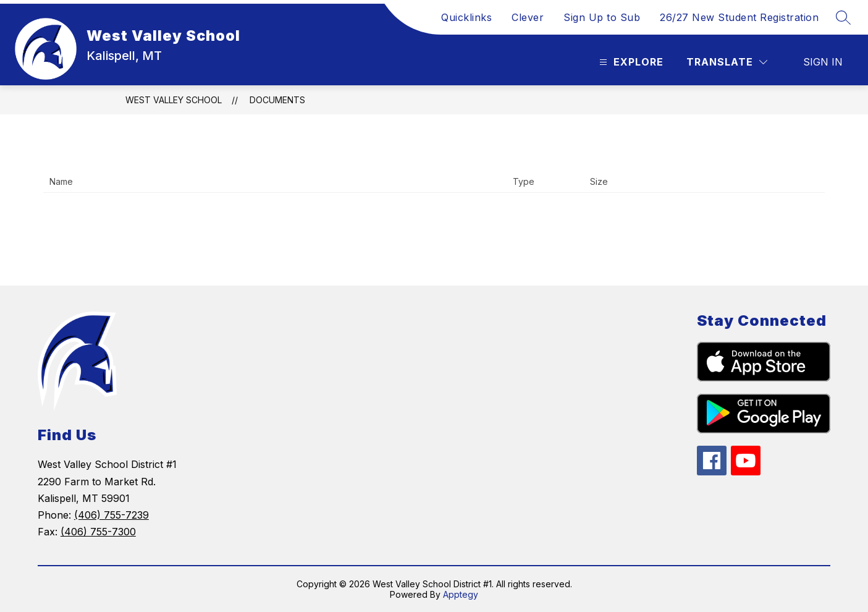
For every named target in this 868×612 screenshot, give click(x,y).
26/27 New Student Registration (739, 17)
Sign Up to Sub (602, 17)
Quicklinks (466, 17)
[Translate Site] (727, 62)
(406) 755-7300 (98, 532)
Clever (528, 17)
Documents (277, 100)
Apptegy (461, 594)
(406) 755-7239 (112, 515)
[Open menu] (630, 62)
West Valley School (174, 100)
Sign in (823, 62)
